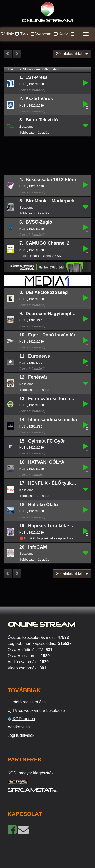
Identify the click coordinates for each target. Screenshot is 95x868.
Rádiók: (10, 34)
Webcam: (47, 34)
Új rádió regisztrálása (27, 702)
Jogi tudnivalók (21, 735)
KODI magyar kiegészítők (31, 773)
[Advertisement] (48, 145)
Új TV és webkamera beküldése (36, 710)
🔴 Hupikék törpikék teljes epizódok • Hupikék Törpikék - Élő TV (48, 538)
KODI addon (21, 719)
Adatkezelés (19, 727)
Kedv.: (67, 34)
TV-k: (27, 34)
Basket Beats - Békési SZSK (40, 256)
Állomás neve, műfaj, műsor (41, 69)
